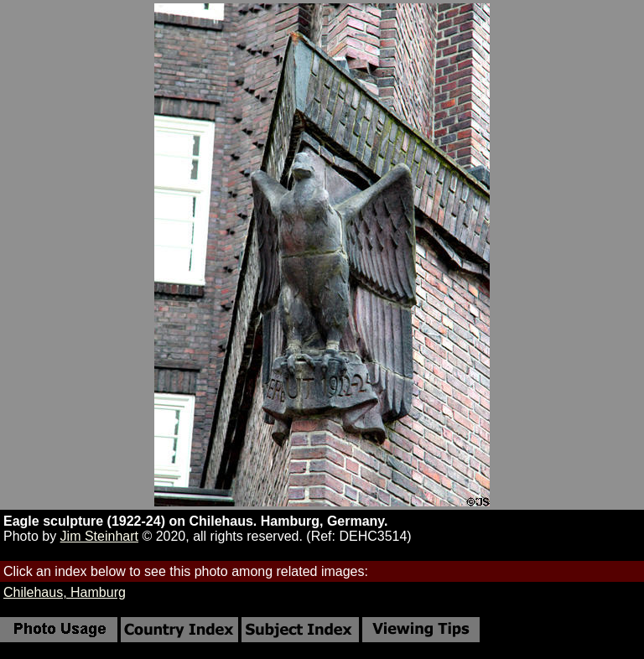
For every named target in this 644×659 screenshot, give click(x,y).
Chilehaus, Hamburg (65, 592)
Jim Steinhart (99, 536)
